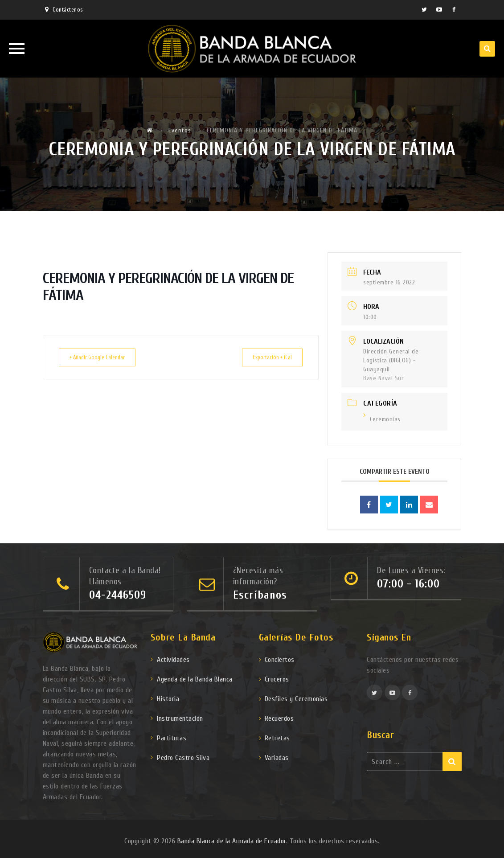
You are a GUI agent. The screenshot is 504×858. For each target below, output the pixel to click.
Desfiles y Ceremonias (296, 699)
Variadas (277, 758)
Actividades (173, 660)
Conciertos (280, 660)
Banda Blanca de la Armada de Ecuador (232, 841)
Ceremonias (382, 419)
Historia (168, 699)
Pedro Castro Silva (183, 758)
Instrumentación (180, 718)
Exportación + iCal (267, 357)
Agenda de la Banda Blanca (195, 679)
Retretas (277, 738)
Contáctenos (68, 10)
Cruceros (277, 679)
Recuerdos (279, 718)
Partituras (172, 738)
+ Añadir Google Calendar (102, 357)
